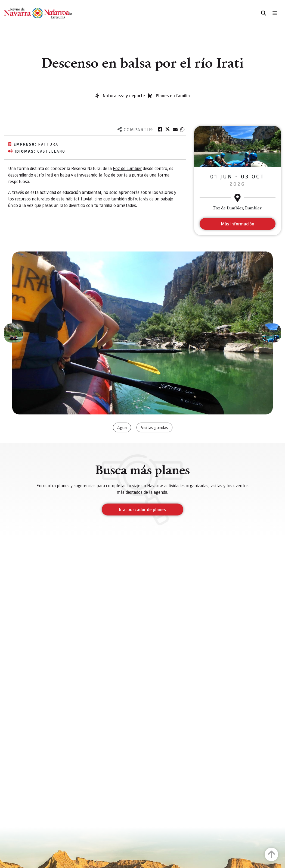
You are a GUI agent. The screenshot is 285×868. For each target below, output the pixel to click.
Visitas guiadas (154, 427)
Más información (238, 224)
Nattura (48, 144)
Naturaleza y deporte (124, 95)
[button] (14, 333)
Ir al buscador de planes (142, 509)
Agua (122, 427)
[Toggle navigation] (275, 13)
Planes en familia (173, 95)
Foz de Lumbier (127, 168)
